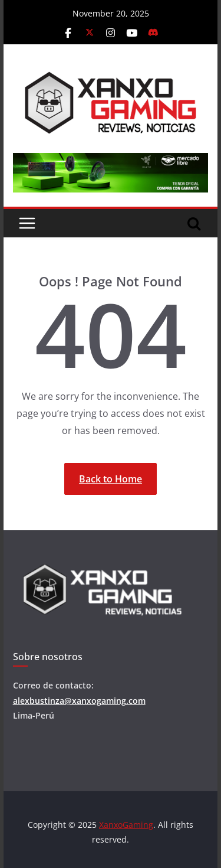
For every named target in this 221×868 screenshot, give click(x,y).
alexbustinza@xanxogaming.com (79, 701)
